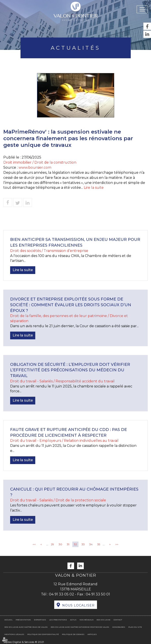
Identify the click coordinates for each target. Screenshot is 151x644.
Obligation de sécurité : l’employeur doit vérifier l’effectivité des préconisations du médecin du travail (70, 370)
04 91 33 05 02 (62, 594)
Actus (73, 620)
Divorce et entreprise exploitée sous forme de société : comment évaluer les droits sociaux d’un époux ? (71, 305)
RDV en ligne (103, 620)
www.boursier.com (35, 167)
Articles (92, 634)
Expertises (40, 620)
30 (60, 544)
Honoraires (119, 627)
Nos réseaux (87, 620)
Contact (118, 620)
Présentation (23, 620)
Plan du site (135, 627)
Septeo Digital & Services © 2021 (24, 642)
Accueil (8, 620)
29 (52, 544)
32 (75, 544)
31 (68, 544)
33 (83, 544)
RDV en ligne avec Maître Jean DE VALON (26, 627)
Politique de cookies (73, 634)
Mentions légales (14, 634)
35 (99, 544)
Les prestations (58, 620)
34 (91, 544)
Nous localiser (78, 605)
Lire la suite (94, 188)
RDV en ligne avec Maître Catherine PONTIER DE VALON (80, 627)
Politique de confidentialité (43, 634)
